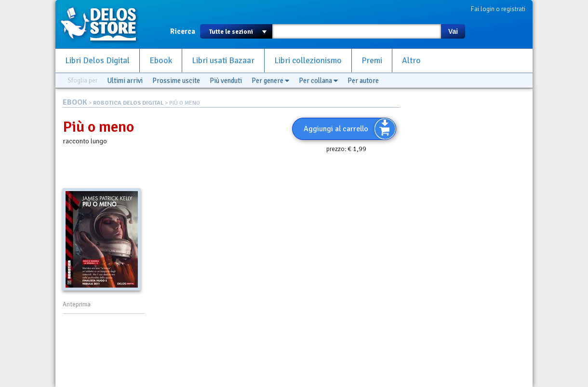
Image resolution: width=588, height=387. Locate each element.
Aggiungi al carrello (336, 129)
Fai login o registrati (498, 9)
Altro (411, 61)
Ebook (161, 61)
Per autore (363, 81)
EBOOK (75, 102)
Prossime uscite (176, 81)
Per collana (318, 81)
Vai (453, 31)
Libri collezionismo (308, 61)
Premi (372, 61)
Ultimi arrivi (125, 81)
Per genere (270, 81)
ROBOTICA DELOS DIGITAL (128, 103)
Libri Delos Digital (97, 61)
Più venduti (226, 81)
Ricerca (183, 31)
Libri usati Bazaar (223, 61)
